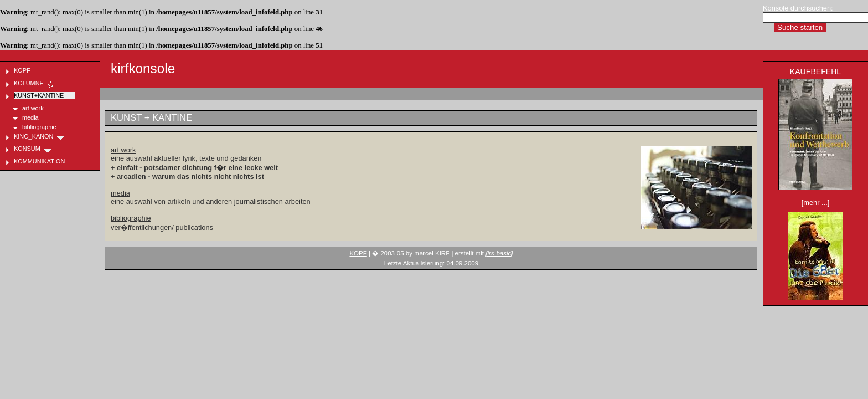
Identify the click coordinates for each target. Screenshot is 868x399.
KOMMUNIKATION (45, 161)
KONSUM (33, 149)
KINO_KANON (39, 136)
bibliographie (131, 218)
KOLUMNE (35, 83)
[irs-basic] (499, 253)
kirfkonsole (143, 68)
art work (123, 150)
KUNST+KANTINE (45, 95)
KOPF (358, 253)
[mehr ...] (816, 203)
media (120, 193)
